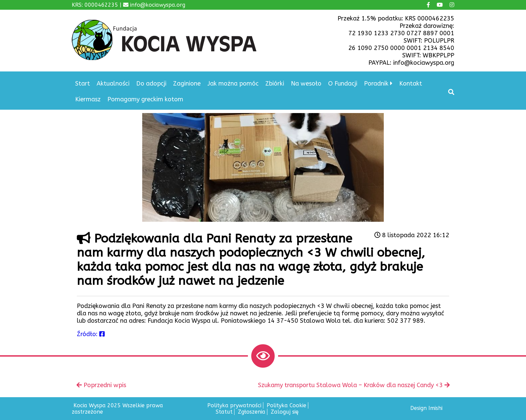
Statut (224, 412)
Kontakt (411, 84)
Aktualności (113, 84)
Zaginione (187, 84)
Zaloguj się (285, 412)
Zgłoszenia (252, 412)
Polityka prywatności (234, 405)
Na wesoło (306, 84)
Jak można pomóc (233, 84)
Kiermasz (88, 99)
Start (83, 84)
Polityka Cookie (286, 405)
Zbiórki (275, 84)
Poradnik (376, 84)
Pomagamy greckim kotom (145, 99)
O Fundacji (343, 84)
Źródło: (91, 334)
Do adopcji (151, 84)
